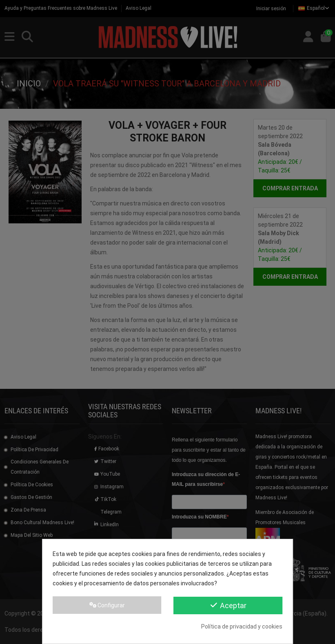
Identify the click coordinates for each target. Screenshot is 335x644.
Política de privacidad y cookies (242, 626)
